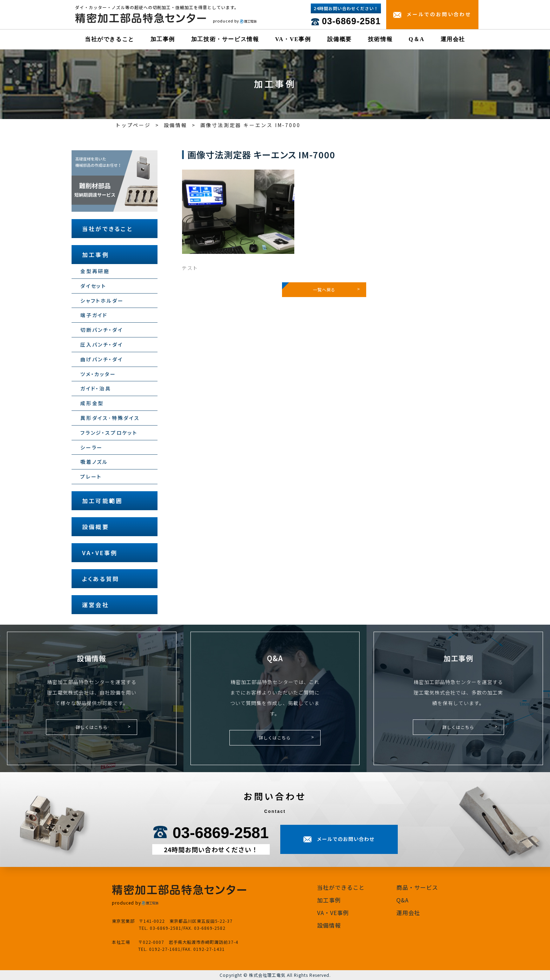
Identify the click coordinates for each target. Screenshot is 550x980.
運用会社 (453, 39)
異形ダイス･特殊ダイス (110, 418)
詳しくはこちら (92, 727)
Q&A (403, 900)
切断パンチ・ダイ (102, 330)
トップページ (133, 125)
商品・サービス (417, 887)
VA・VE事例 (293, 39)
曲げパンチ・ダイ (102, 359)
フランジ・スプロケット (109, 433)
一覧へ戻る (324, 290)
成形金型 (92, 403)
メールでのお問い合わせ (439, 14)
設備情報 (176, 125)
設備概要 (340, 39)
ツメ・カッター (98, 374)
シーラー (92, 447)
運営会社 (96, 605)
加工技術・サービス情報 (225, 39)
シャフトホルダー (102, 301)
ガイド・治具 (96, 388)
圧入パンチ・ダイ (102, 344)
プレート (91, 476)
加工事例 (163, 39)
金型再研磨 (95, 271)
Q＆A (417, 39)
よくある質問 (101, 579)
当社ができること (110, 39)
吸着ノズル (94, 462)
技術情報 (380, 39)
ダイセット (93, 286)
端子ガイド (94, 315)
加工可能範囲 (102, 501)
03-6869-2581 (351, 21)
